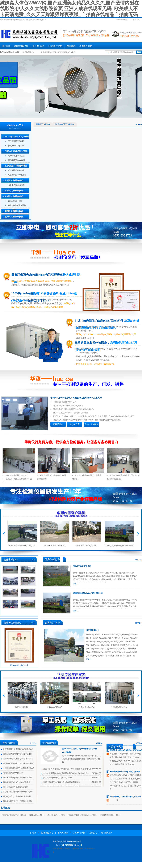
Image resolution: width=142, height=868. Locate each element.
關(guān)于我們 (55, 46)
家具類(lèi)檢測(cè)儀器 (14, 217)
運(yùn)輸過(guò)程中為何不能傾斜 (17, 796)
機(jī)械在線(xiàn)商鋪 (56, 815)
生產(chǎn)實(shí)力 (22, 707)
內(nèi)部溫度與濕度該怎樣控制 (16, 787)
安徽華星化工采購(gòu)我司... (87, 545)
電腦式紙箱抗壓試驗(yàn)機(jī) (14, 815)
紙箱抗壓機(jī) (28, 52)
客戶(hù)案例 (38, 46)
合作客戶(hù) (10, 560)
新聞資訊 (71, 46)
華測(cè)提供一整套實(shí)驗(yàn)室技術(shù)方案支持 (76, 398)
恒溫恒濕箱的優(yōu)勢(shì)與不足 (17, 782)
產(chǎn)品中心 (21, 46)
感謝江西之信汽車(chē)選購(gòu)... (22, 545)
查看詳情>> (58, 424)
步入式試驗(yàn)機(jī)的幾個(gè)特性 (58, 778)
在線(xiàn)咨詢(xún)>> (91, 425)
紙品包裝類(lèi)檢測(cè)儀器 (16, 166)
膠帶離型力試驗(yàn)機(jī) (110, 815)
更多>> (76, 584)
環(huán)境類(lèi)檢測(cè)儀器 (17, 137)
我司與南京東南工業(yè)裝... (55, 545)
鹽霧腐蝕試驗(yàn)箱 (16, 146)
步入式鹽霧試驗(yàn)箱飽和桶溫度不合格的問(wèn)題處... (66, 773)
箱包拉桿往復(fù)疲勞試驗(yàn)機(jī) (82, 815)
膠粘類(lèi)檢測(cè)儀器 (14, 191)
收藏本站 (136, 20)
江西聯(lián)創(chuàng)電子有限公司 (119, 545)
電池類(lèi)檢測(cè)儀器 (14, 211)
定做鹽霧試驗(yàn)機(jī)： (13, 773)
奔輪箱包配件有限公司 (82, 566)
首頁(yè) (6, 46)
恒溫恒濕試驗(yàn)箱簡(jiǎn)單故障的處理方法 (62, 782)
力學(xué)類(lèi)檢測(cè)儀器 (16, 151)
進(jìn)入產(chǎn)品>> (75, 425)
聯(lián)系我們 (86, 46)
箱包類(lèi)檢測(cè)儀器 (14, 196)
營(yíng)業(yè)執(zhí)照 (19, 665)
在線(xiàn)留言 (122, 20)
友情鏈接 (5, 808)
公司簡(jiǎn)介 (93, 630)
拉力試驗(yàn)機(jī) (37, 815)
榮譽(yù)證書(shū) (13, 623)
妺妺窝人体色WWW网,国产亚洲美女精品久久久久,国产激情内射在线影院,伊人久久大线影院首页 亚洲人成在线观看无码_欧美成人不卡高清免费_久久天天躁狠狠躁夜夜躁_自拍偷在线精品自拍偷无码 (70, 9)
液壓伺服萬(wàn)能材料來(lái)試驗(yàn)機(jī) (58, 52)
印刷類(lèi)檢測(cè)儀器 (14, 180)
